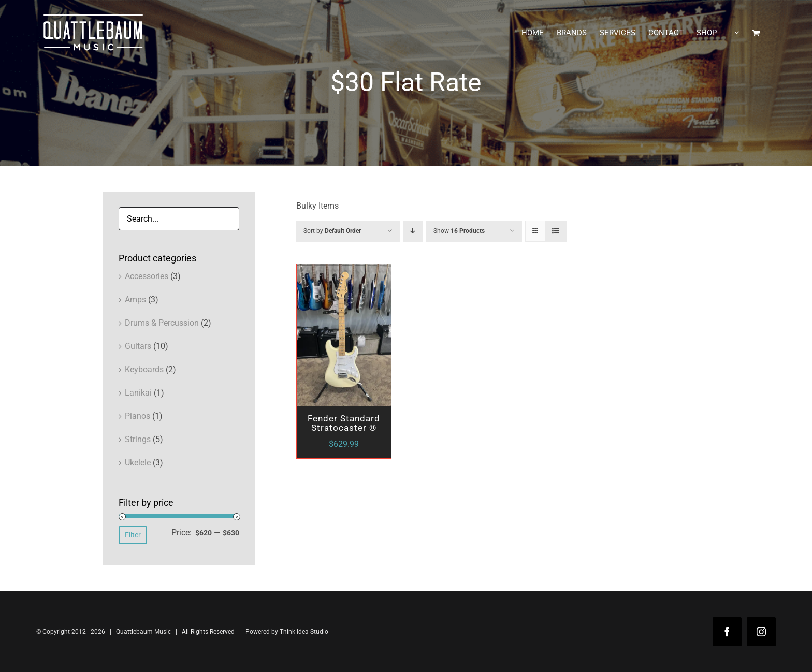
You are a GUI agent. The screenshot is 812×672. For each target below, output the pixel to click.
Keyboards (144, 369)
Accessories (147, 276)
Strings (138, 439)
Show (459, 231)
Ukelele (138, 463)
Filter (133, 535)
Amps (135, 300)
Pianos (137, 416)
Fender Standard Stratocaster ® (344, 423)
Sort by (332, 231)
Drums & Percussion (162, 323)
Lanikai (138, 393)
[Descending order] (413, 231)
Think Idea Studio (304, 632)
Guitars (138, 346)
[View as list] (556, 231)
